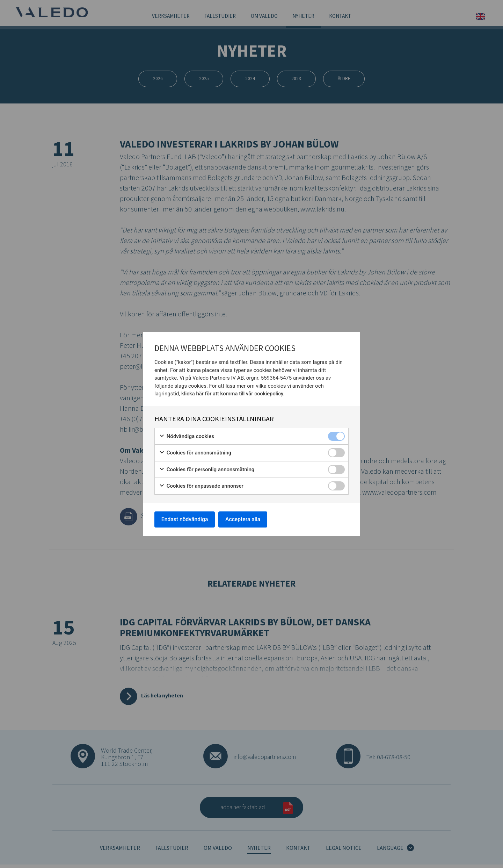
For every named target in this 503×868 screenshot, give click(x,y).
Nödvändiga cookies (187, 436)
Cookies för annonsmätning (195, 453)
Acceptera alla (245, 519)
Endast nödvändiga (185, 519)
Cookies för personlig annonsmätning (207, 469)
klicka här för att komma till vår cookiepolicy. (234, 393)
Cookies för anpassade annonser (201, 486)
